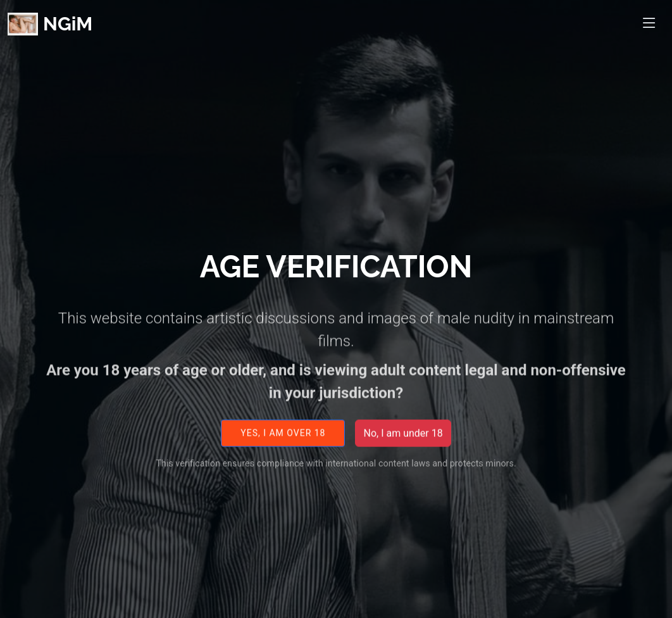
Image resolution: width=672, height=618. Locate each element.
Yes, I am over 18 (283, 441)
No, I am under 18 (403, 441)
